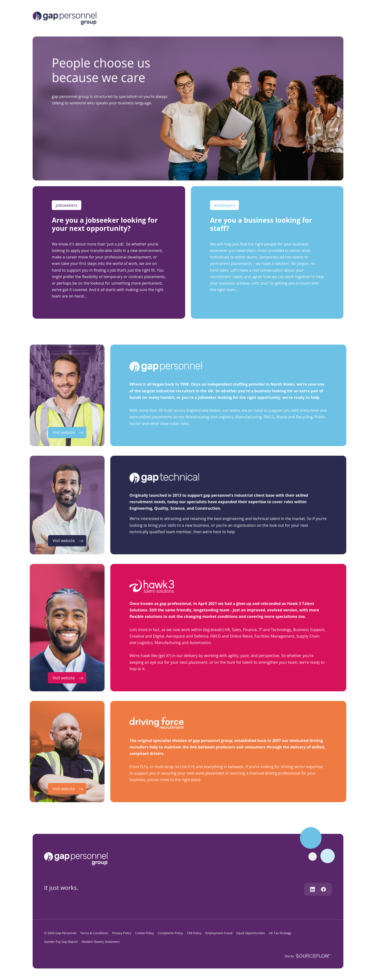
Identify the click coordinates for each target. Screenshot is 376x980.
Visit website (64, 432)
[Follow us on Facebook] (323, 889)
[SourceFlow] (313, 956)
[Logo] (65, 18)
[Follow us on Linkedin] (312, 889)
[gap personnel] (78, 858)
